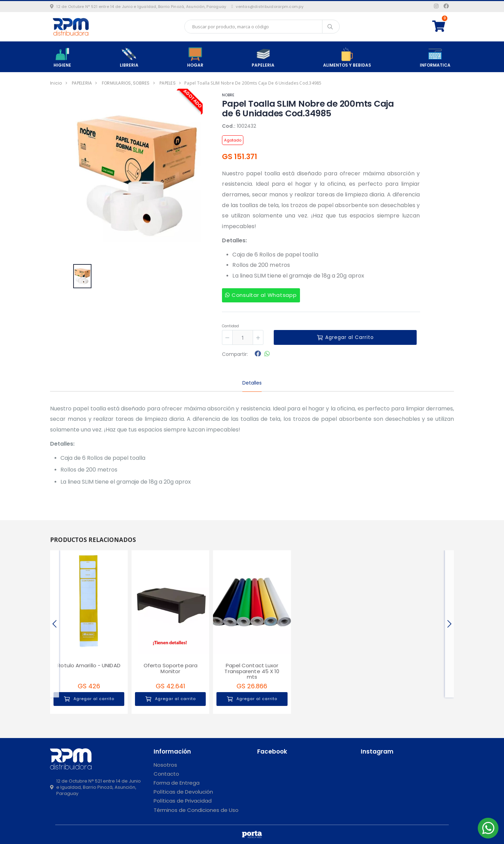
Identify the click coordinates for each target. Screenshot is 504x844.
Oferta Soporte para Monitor (171, 668)
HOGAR (195, 57)
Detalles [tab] (252, 383)
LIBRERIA (129, 57)
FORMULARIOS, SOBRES (126, 83)
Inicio (56, 83)
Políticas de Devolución (183, 792)
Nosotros (165, 765)
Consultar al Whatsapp (261, 295)
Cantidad (230, 326)
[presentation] (55, 624)
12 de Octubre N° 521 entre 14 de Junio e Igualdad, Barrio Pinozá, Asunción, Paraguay (138, 7)
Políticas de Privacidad (183, 801)
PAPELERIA (263, 57)
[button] (443, 26)
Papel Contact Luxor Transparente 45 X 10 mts (252, 671)
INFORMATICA (435, 57)
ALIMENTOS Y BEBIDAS (347, 57)
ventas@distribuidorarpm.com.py (267, 7)
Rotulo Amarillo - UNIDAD (89, 665)
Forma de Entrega (177, 783)
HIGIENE (62, 57)
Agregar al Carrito (345, 337)
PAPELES (168, 83)
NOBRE (228, 95)
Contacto (166, 774)
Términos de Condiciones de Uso (196, 810)
